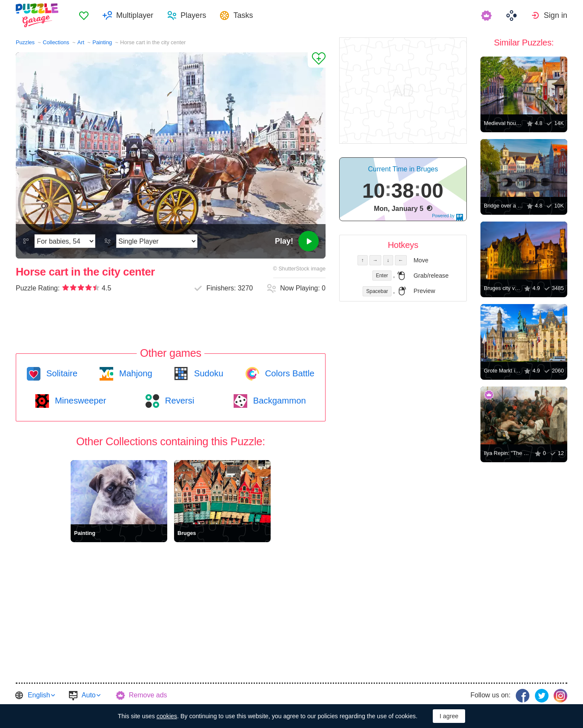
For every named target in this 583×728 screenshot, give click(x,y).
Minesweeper (79, 401)
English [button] (39, 695)
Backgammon (278, 401)
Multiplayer (135, 15)
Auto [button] (89, 695)
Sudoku (207, 373)
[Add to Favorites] (317, 60)
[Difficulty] (65, 241)
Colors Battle (289, 373)
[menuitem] (84, 15)
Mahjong (134, 373)
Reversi (178, 401)
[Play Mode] (157, 241)
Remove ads (148, 695)
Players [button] (193, 15)
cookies (167, 716)
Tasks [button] (243, 15)
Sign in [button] (556, 15)
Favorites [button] (84, 15)
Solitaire (61, 373)
